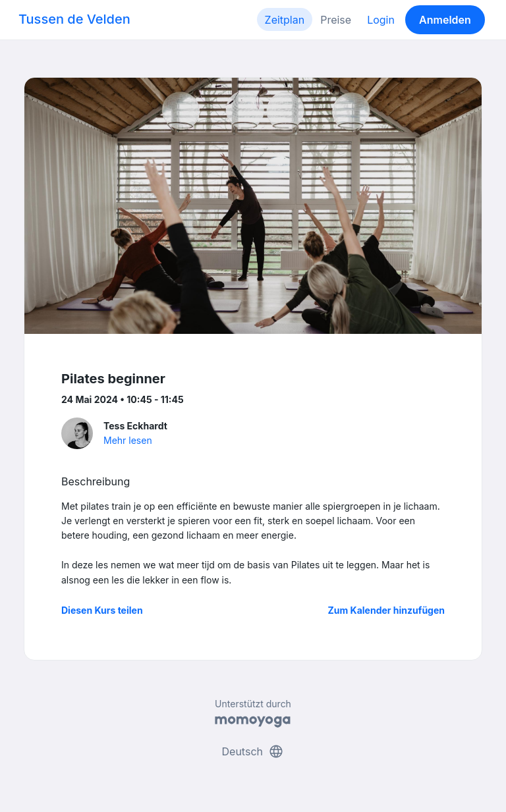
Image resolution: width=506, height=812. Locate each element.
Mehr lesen (128, 440)
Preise (336, 20)
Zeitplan (285, 20)
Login (381, 20)
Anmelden (445, 20)
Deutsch (253, 751)
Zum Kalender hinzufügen (386, 610)
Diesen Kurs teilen (102, 610)
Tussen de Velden (74, 19)
